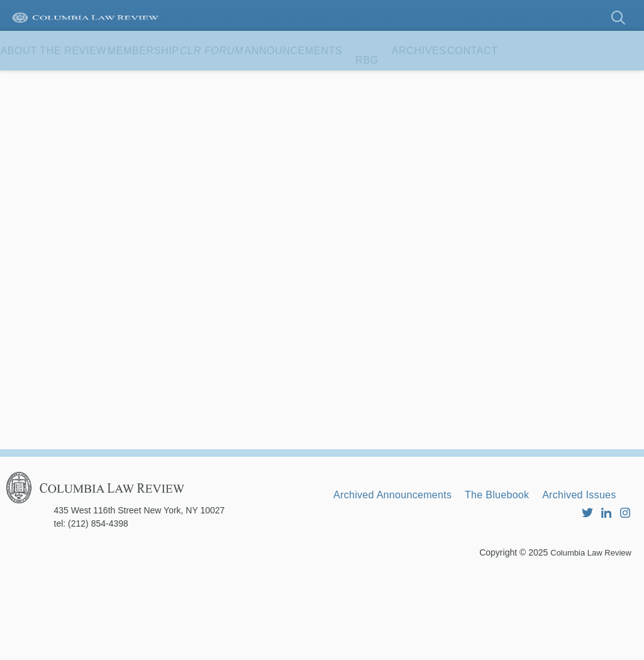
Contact (38, 121)
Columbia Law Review (588, 638)
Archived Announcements (403, 566)
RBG (465, 81)
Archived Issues (379, 583)
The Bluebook (527, 566)
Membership (180, 81)
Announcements (379, 81)
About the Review (66, 81)
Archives (529, 81)
